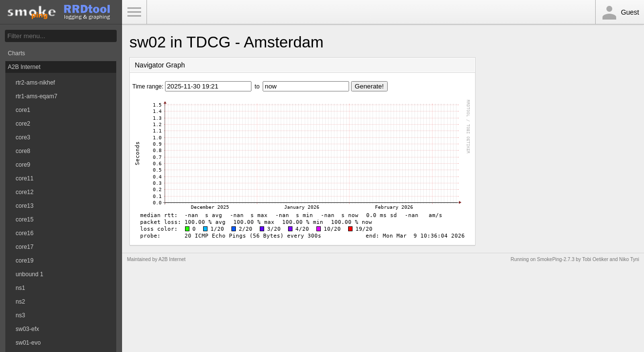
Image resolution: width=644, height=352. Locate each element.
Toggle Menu (134, 12)
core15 (25, 220)
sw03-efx (27, 329)
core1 (23, 110)
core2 (23, 124)
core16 (25, 233)
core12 (25, 192)
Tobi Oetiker (595, 259)
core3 (23, 137)
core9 (23, 165)
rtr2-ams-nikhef (35, 83)
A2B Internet (24, 67)
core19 (25, 261)
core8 (23, 151)
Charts (16, 53)
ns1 (20, 288)
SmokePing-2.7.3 (556, 259)
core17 (25, 247)
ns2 (20, 302)
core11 (25, 178)
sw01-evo (28, 343)
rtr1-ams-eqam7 (36, 96)
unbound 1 (30, 274)
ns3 (20, 315)
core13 (25, 206)
